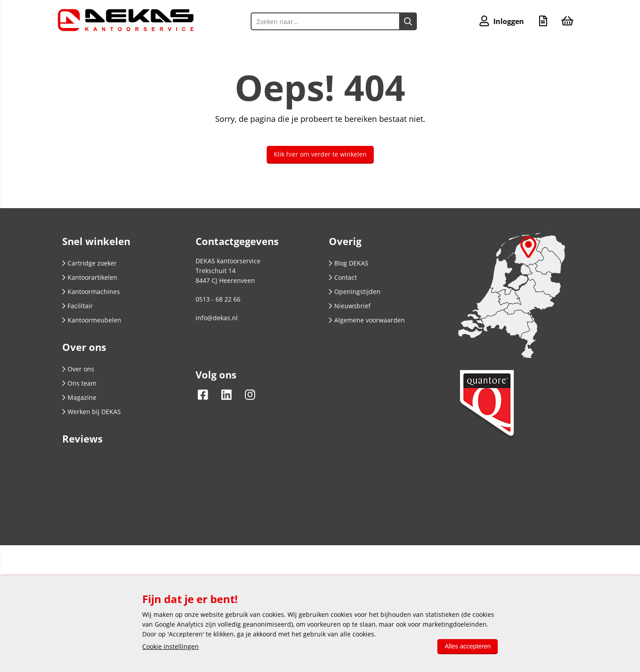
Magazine (79, 397)
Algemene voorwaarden (367, 320)
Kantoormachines (91, 292)
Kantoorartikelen (90, 277)
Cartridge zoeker (90, 263)
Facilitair (78, 306)
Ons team (79, 383)
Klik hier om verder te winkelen (320, 154)
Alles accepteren (468, 646)
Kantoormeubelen (92, 320)
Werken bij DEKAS (92, 412)
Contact (343, 277)
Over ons (78, 369)
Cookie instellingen (170, 646)
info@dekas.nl (217, 318)
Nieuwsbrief (350, 306)
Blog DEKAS (349, 263)
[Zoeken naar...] (408, 21)
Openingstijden (355, 292)
